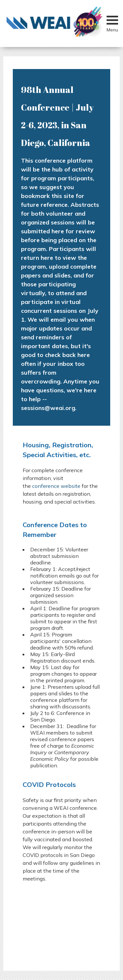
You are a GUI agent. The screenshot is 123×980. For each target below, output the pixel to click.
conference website (56, 486)
